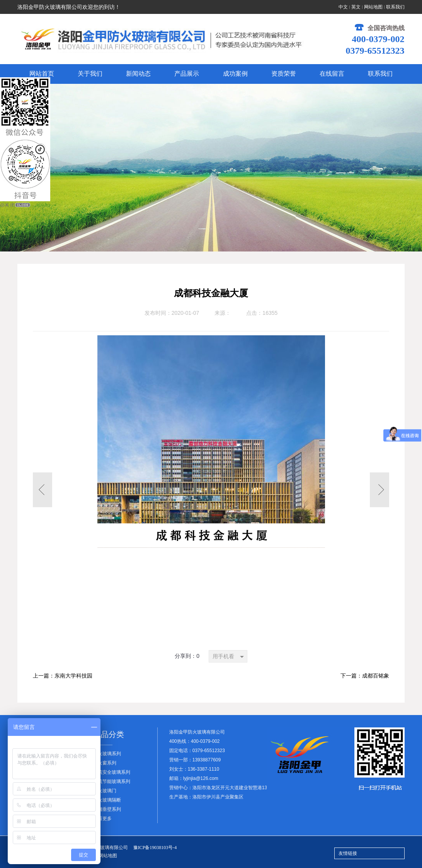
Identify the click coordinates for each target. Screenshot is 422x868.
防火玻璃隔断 (107, 800)
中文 (343, 7)
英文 (356, 7)
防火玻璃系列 (107, 754)
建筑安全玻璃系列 (112, 772)
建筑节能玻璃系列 (112, 781)
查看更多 (102, 819)
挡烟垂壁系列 (107, 809)
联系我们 (395, 7)
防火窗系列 (105, 763)
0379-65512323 (375, 51)
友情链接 (348, 853)
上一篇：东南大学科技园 (63, 676)
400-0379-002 (378, 39)
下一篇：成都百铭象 (365, 676)
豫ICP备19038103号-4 (155, 848)
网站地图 (373, 7)
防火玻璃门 (105, 791)
